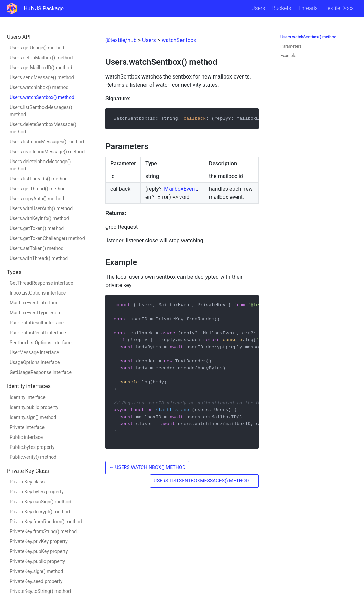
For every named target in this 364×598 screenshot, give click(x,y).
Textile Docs (339, 8)
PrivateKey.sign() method (36, 571)
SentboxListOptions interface (41, 343)
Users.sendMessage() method (42, 77)
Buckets (281, 8)
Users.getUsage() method (37, 48)
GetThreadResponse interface (41, 283)
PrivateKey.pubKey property (39, 551)
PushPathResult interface (37, 323)
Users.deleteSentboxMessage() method (43, 128)
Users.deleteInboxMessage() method (40, 165)
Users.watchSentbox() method (42, 97)
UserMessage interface (34, 352)
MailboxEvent (180, 189)
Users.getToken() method (37, 228)
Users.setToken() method (36, 248)
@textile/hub (121, 40)
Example (288, 56)
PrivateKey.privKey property (39, 541)
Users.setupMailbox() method (41, 58)
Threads (308, 8)
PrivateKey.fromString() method (43, 531)
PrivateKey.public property (37, 561)
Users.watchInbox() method (39, 87)
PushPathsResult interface (38, 333)
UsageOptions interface (35, 362)
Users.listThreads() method (39, 179)
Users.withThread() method (39, 258)
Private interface (27, 427)
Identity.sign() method (33, 417)
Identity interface (28, 397)
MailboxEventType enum (36, 313)
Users (258, 8)
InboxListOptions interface (38, 293)
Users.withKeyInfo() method (39, 218)
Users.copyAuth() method (37, 199)
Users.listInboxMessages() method (47, 142)
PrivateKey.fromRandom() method (46, 522)
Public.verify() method (33, 457)
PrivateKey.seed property (36, 581)
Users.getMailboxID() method (41, 68)
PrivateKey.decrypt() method (40, 512)
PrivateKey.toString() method (40, 591)
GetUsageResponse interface (41, 372)
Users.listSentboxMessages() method (41, 111)
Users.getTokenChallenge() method (47, 238)
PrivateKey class (27, 482)
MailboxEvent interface (34, 303)
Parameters (291, 46)
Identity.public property (34, 407)
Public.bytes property (32, 447)
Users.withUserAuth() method (41, 208)
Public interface (26, 437)
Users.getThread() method (38, 189)
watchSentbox (179, 40)
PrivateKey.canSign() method (40, 502)
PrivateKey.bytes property (37, 492)
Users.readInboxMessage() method (47, 152)
